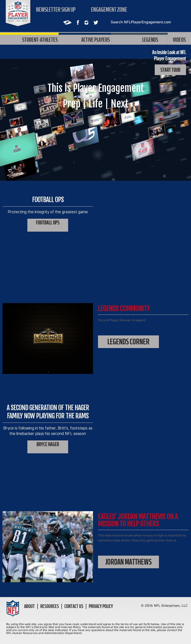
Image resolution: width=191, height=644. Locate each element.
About (29, 606)
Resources (50, 606)
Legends (140, 39)
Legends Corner (128, 342)
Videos (179, 40)
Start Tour (170, 70)
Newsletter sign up (56, 10)
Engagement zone (109, 10)
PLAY (95, 130)
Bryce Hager (48, 444)
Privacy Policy (101, 606)
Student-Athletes (29, 39)
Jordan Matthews (128, 562)
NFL (18, 13)
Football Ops (48, 223)
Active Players (85, 39)
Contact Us (74, 606)
